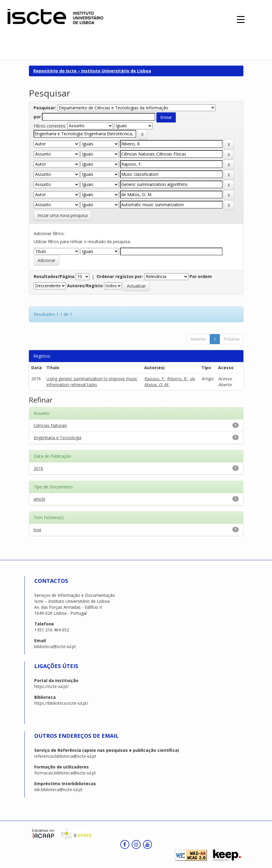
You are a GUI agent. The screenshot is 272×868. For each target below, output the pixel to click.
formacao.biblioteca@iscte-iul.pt (65, 773)
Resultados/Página (54, 276)
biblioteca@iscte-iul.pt (55, 646)
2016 (38, 468)
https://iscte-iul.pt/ (52, 686)
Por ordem (201, 276)
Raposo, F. (154, 379)
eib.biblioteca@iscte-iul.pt (58, 789)
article (39, 499)
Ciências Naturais (50, 425)
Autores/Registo (85, 286)
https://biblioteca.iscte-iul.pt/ (61, 703)
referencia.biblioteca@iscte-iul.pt (65, 756)
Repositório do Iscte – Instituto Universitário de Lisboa (92, 71)
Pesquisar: (45, 108)
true (38, 530)
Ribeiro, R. (177, 379)
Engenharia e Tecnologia (57, 438)
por (37, 117)
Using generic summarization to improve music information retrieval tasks (92, 382)
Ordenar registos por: (120, 276)
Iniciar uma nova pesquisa (63, 215)
